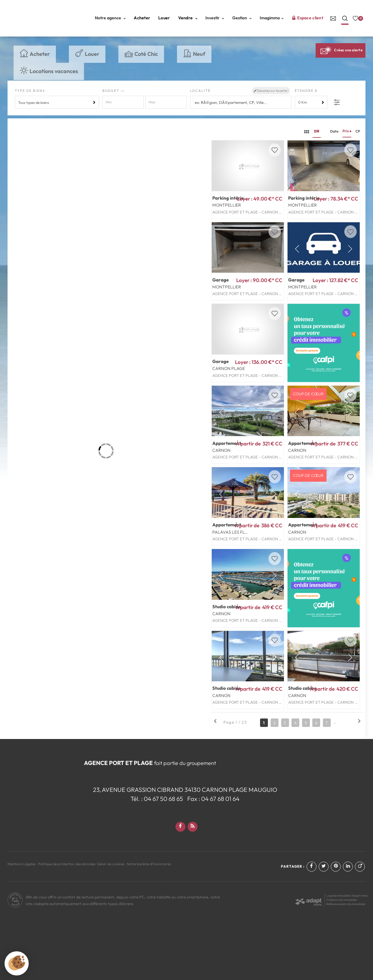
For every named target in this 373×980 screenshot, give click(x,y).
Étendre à (306, 91)
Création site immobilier (342, 900)
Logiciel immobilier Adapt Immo (347, 896)
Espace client (307, 18)
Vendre (188, 18)
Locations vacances (49, 70)
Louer (164, 18)
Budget (111, 91)
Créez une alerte (341, 50)
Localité (200, 91)
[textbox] (241, 103)
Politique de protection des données (67, 864)
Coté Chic (141, 53)
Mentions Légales (22, 864)
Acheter (142, 18)
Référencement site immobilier (346, 904)
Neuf (194, 53)
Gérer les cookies (111, 864)
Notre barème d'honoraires (149, 864)
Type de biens (30, 91)
